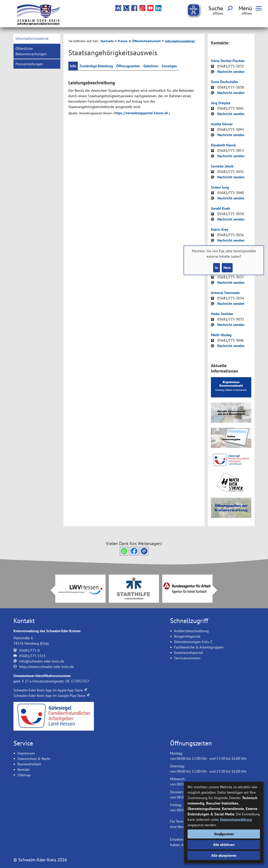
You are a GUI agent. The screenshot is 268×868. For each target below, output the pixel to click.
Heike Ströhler (222, 314)
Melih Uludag (221, 335)
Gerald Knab (220, 208)
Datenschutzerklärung (236, 819)
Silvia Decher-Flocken (228, 61)
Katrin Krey (220, 229)
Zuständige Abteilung (96, 66)
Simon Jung (220, 187)
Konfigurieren (224, 834)
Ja (216, 268)
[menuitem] (37, 38)
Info (73, 66)
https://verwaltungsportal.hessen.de (142, 113)
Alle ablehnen (224, 845)
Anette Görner (222, 124)
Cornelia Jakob (222, 166)
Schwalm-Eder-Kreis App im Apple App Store (50, 690)
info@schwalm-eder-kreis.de (42, 661)
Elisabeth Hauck (223, 145)
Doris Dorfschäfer (225, 82)
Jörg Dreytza (221, 103)
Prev (50, 590)
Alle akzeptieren (224, 855)
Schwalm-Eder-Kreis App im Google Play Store (51, 696)
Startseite (107, 41)
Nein (227, 268)
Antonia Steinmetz (225, 293)
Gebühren (151, 66)
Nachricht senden (231, 72)
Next (217, 590)
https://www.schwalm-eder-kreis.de (46, 667)
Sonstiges (169, 66)
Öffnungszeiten (128, 66)
